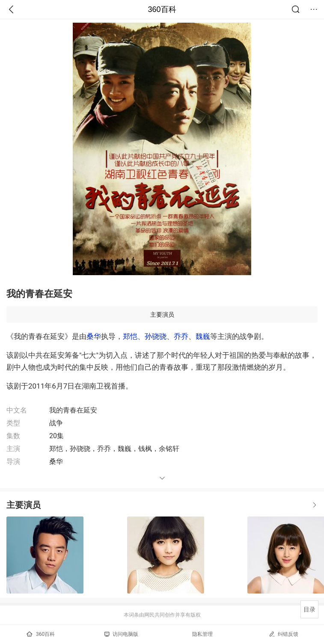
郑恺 (130, 336)
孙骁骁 (156, 336)
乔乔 (181, 336)
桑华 (94, 336)
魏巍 (203, 336)
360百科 (162, 9)
